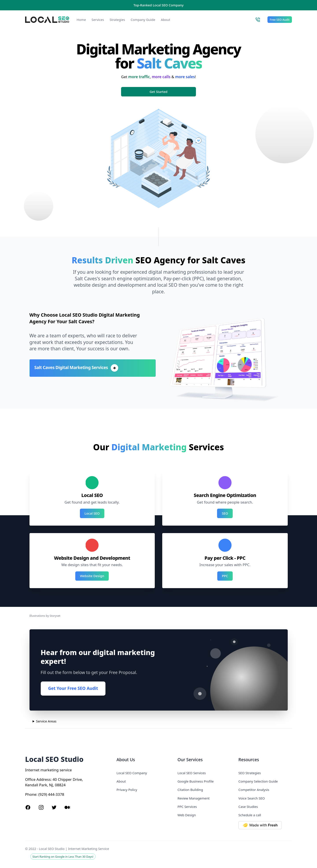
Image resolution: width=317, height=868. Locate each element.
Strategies (117, 20)
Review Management (194, 798)
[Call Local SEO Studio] (258, 20)
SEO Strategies (250, 773)
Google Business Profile (195, 781)
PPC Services (187, 807)
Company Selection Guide (258, 781)
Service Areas (46, 721)
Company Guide (143, 20)
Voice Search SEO (252, 798)
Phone (31, 794)
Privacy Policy (127, 790)
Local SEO (92, 513)
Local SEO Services (192, 773)
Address (44, 779)
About (166, 20)
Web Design (187, 815)
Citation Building (190, 790)
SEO (225, 513)
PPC (225, 576)
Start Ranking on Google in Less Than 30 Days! (63, 857)
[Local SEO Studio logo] (47, 20)
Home (81, 20)
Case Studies (248, 807)
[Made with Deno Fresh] (265, 825)
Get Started (159, 92)
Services (98, 20)
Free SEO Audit (280, 20)
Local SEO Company (132, 773)
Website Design (92, 576)
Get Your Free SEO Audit (73, 688)
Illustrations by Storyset (45, 616)
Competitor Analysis (254, 790)
